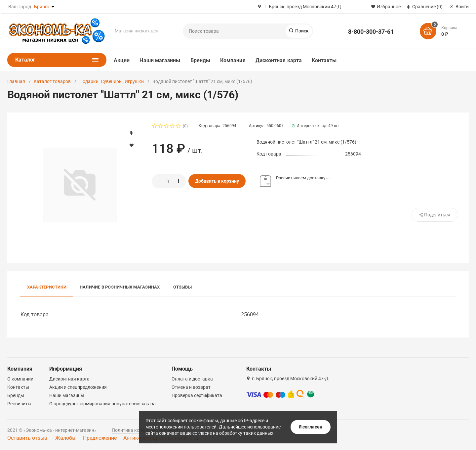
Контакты (324, 60)
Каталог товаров (52, 81)
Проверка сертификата (197, 395)
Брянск (42, 7)
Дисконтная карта (279, 60)
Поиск (301, 31)
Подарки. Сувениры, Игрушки (112, 81)
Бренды (200, 60)
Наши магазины (160, 60)
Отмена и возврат (191, 387)
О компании (20, 379)
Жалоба (65, 438)
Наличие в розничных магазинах (120, 287)
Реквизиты (19, 404)
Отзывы (182, 287)
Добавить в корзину (217, 181)
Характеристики (47, 287)
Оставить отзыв (27, 438)
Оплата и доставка (192, 379)
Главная (16, 81)
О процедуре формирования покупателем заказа (102, 404)
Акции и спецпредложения (78, 387)
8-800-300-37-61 (371, 32)
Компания (233, 60)
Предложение (100, 438)
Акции (122, 60)
